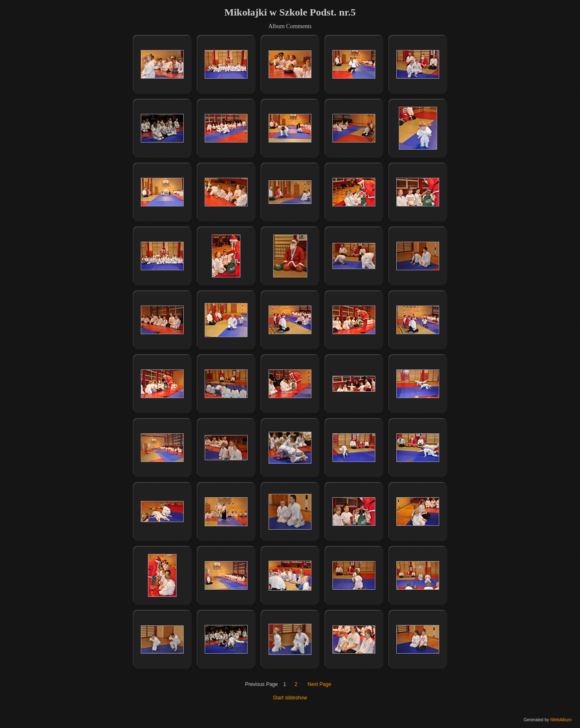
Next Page (319, 684)
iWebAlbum (561, 720)
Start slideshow (290, 698)
